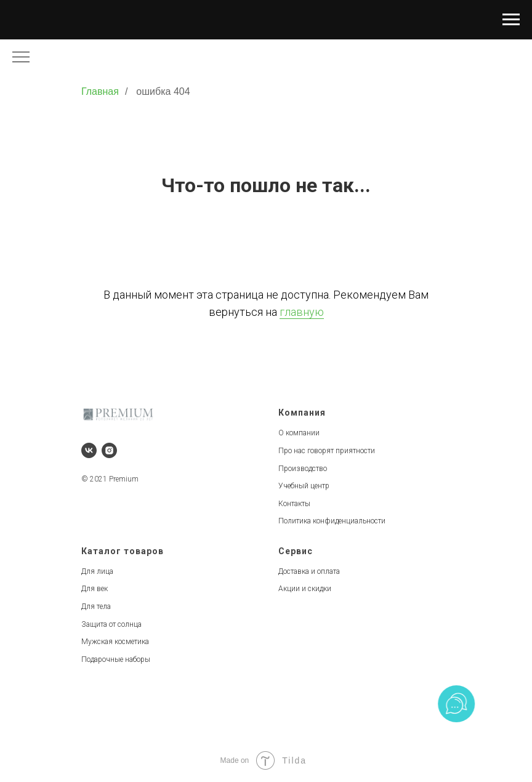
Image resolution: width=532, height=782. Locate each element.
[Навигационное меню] (511, 20)
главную (302, 312)
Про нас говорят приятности (327, 451)
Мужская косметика (115, 642)
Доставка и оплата (309, 571)
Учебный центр (304, 486)
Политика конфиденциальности (332, 521)
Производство (303, 469)
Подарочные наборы (116, 659)
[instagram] (109, 450)
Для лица (97, 571)
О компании (299, 433)
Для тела (96, 607)
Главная (100, 91)
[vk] (89, 450)
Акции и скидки (305, 589)
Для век (95, 589)
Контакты (294, 504)
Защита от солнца (111, 624)
